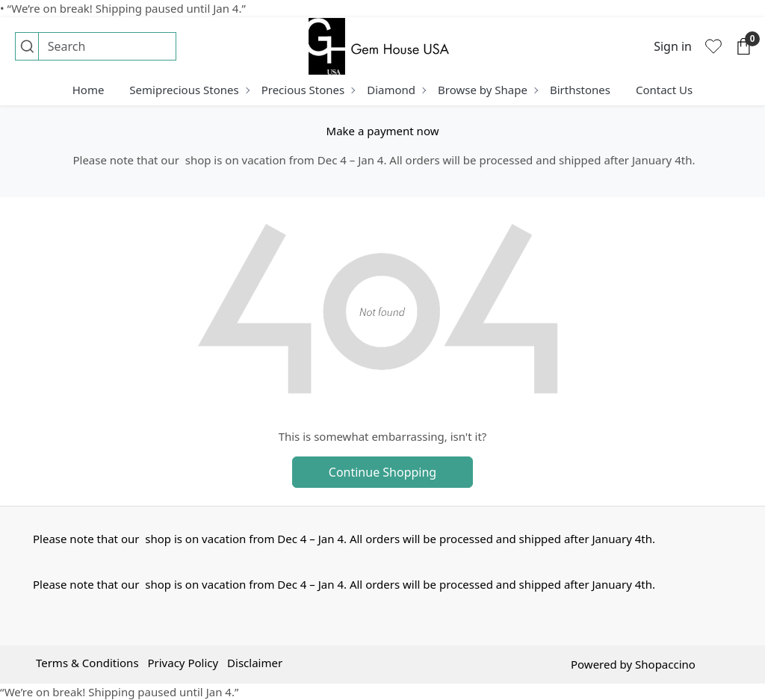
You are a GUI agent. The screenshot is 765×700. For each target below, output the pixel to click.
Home (89, 90)
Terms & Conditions (87, 663)
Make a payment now (383, 131)
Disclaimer (255, 663)
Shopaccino (665, 664)
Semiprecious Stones (189, 90)
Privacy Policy (183, 663)
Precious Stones (308, 90)
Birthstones (580, 90)
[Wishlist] (713, 46)
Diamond (396, 90)
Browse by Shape (487, 90)
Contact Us (664, 90)
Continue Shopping (382, 472)
